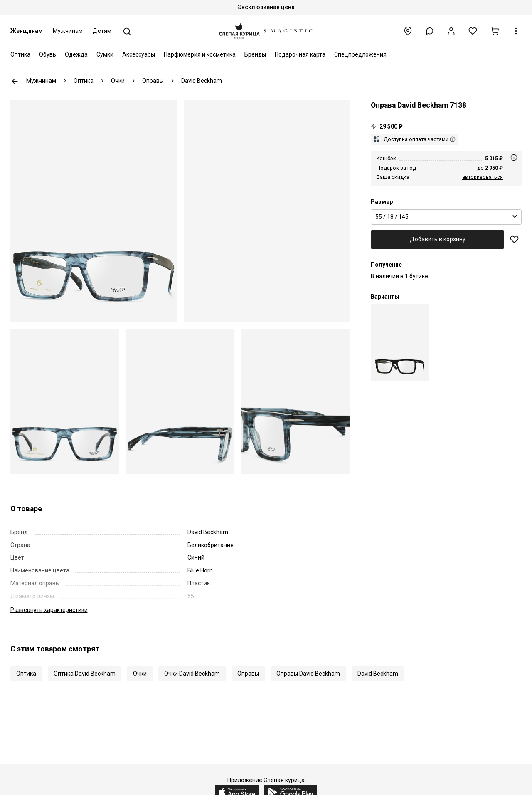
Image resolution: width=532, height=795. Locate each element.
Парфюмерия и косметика (200, 54)
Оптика (20, 54)
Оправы (248, 674)
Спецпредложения (360, 54)
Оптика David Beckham (85, 674)
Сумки (105, 54)
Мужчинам (68, 31)
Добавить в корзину (438, 239)
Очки (140, 674)
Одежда (76, 54)
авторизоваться (483, 177)
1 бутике (416, 276)
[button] (430, 31)
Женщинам (27, 31)
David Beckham (378, 674)
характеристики (49, 610)
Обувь (48, 54)
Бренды (255, 54)
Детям (102, 31)
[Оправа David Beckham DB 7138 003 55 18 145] (400, 343)
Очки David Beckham (192, 674)
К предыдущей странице (15, 81)
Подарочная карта (300, 54)
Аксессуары (139, 54)
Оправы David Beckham (308, 674)
